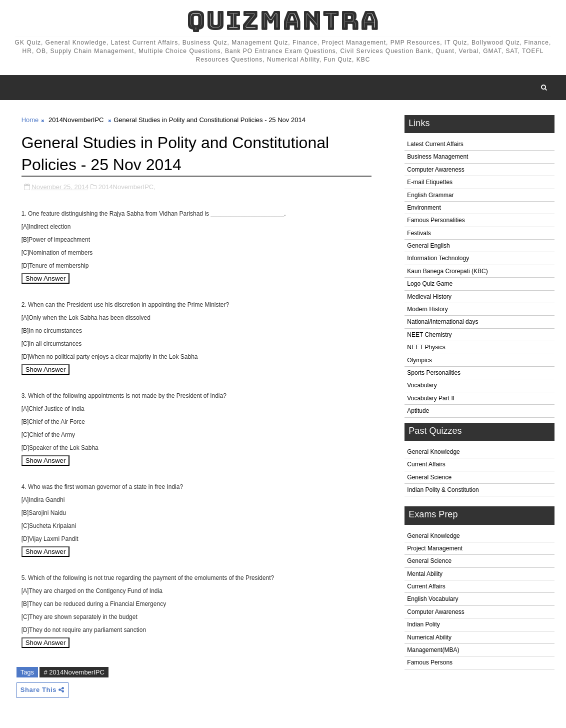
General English (428, 246)
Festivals (419, 233)
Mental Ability (425, 574)
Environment (424, 208)
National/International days (442, 322)
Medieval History (429, 297)
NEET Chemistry (429, 335)
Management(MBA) (433, 650)
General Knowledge (433, 452)
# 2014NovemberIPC (74, 672)
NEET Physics (426, 347)
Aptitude (418, 411)
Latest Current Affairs (435, 144)
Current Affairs (426, 464)
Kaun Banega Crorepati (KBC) (447, 271)
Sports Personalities (434, 373)
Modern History (427, 309)
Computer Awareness (436, 170)
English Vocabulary (432, 599)
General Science (429, 477)
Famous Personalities (436, 220)
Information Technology (438, 258)
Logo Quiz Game (430, 284)
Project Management (435, 548)
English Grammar (430, 195)
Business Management (437, 157)
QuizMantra (283, 20)
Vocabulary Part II (431, 398)
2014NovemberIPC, (127, 187)
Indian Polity (423, 624)
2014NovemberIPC (76, 120)
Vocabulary (422, 385)
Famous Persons (430, 662)
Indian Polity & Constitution (443, 490)
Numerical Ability (429, 637)
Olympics (419, 360)
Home (30, 120)
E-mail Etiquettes (430, 182)
